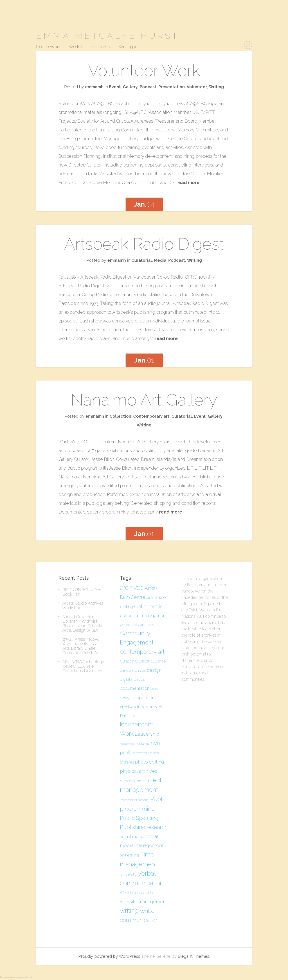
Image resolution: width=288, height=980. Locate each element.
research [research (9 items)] (157, 827)
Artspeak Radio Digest (144, 244)
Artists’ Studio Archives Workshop (83, 605)
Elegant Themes (193, 956)
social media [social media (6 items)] (132, 836)
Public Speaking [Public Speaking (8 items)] (139, 818)
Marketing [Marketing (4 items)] (143, 743)
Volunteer (197, 87)
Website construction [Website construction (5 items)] (138, 893)
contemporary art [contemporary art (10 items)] (142, 652)
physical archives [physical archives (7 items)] (138, 771)
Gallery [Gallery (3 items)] (154, 689)
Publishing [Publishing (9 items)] (133, 827)
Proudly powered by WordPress (109, 956)
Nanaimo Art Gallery (144, 400)
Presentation (172, 87)
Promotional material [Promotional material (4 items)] (135, 800)
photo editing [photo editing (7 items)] (150, 762)
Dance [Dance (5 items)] (160, 661)
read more (188, 182)
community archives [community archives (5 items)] (137, 624)
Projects (101, 47)
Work (76, 47)
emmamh (94, 87)
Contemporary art (151, 416)
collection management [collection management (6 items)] (143, 615)
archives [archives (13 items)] (132, 587)
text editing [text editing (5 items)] (129, 855)
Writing (127, 47)
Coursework (48, 47)
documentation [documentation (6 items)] (135, 688)
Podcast (148, 87)
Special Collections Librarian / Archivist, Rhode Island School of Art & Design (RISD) (84, 623)
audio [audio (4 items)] (150, 598)
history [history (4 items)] (125, 698)
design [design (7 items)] (154, 670)
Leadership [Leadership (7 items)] (147, 734)
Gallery (130, 87)
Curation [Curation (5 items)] (127, 661)
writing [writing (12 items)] (129, 911)
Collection (120, 416)
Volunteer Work (144, 70)
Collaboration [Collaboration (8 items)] (150, 606)
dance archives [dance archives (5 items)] (133, 670)
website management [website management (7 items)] (143, 902)
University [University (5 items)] (128, 874)
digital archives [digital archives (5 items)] (132, 679)
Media (160, 260)
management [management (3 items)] (127, 744)
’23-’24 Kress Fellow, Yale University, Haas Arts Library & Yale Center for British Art (81, 646)
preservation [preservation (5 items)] (130, 781)
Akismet (28, 977)
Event (115, 87)
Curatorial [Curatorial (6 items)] (144, 661)
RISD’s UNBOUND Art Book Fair (83, 592)
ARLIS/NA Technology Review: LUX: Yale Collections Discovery (83, 666)
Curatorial (142, 260)
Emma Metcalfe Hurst (108, 36)
